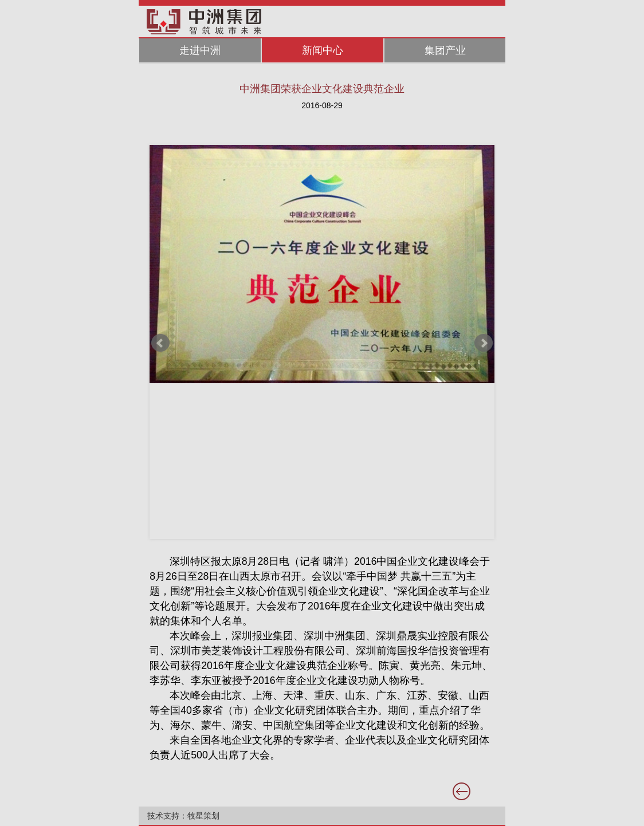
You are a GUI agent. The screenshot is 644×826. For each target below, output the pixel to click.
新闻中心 (323, 50)
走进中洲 (200, 50)
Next (484, 343)
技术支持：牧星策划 (183, 816)
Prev (160, 343)
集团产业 (445, 50)
